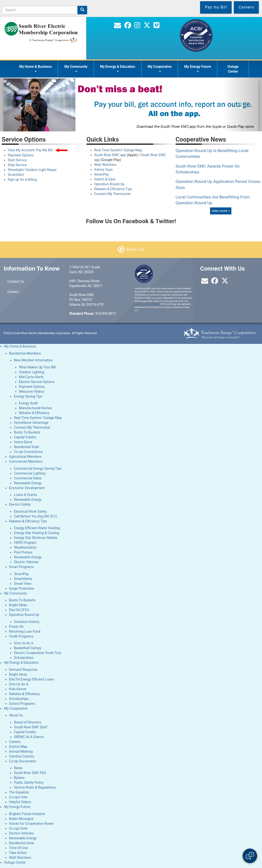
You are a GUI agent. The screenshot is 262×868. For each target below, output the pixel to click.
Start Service (17, 160)
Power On (16, 627)
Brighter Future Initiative (27, 814)
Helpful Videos (20, 802)
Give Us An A (24, 643)
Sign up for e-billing (22, 179)
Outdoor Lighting (32, 372)
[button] (20, 105)
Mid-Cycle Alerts (31, 377)
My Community (76, 68)
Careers (13, 292)
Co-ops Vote (18, 797)
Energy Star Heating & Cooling (36, 533)
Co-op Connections (28, 452)
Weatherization (25, 547)
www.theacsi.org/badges (147, 304)
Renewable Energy (28, 483)
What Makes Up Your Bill (37, 367)
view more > (221, 211)
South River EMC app (110, 155)
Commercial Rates (28, 478)
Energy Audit (28, 403)
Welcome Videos (32, 391)
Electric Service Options (37, 382)
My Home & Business (35, 68)
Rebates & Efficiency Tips (113, 189)
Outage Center (233, 69)
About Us (16, 715)
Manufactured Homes (35, 408)
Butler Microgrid (21, 819)
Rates (18, 768)
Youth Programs (21, 636)
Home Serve (23, 442)
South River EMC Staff (30, 727)
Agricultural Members (25, 457)
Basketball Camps (27, 648)
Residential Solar (26, 447)
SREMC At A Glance (29, 737)
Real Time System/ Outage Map (118, 150)
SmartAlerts (23, 579)
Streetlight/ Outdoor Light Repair (32, 170)
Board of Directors (28, 722)
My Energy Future (198, 68)
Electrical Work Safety (30, 511)
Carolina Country (22, 756)
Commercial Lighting (30, 473)
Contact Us (16, 281)
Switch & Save (105, 179)
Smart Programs (21, 567)
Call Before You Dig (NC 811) (35, 516)
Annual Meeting (21, 751)
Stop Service (17, 165)
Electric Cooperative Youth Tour (38, 653)
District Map (18, 747)
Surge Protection (22, 588)
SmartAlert (16, 175)
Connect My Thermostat (112, 194)
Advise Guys (103, 170)
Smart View (23, 584)
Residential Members (25, 353)
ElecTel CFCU (19, 610)
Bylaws (19, 778)
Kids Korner (18, 689)
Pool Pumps (23, 552)
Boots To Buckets (27, 432)
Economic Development (27, 488)
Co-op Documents (23, 761)
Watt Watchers (105, 165)
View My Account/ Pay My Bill (31, 150)
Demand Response (23, 670)
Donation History (26, 622)
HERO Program (25, 543)
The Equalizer (19, 792)
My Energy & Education (118, 68)
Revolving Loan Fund (25, 631)
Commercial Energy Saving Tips (38, 468)
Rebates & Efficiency (34, 413)
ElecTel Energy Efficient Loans (32, 679)
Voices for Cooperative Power (31, 824)
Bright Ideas (18, 605)
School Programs (22, 704)
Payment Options (21, 155)
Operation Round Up (109, 184)
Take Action (18, 853)
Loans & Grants (25, 495)
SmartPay (102, 174)
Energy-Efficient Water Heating (37, 528)
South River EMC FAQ (30, 773)
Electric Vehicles (26, 562)
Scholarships (24, 658)
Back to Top (135, 249)
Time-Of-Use (18, 848)
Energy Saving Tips (28, 396)
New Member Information (33, 360)
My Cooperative (160, 68)
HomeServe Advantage (31, 423)
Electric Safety (20, 504)
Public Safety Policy (29, 783)
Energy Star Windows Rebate (36, 538)
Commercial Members (26, 461)
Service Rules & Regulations (35, 787)
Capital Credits (25, 437)
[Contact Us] (118, 26)
